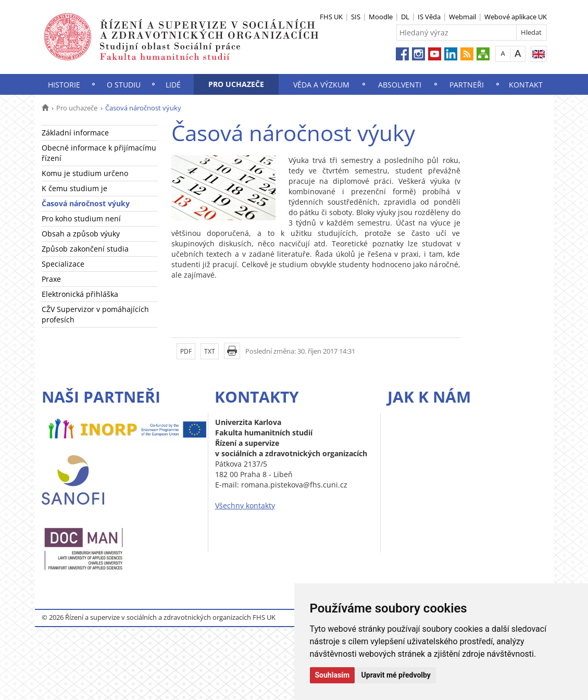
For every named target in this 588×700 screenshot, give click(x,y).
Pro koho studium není (81, 218)
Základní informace (75, 133)
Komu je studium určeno (85, 173)
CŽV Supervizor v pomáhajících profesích (95, 314)
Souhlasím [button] (333, 675)
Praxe (51, 279)
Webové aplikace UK (516, 17)
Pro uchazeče (236, 84)
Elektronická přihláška (80, 294)
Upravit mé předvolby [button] (396, 675)
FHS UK (331, 17)
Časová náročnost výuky (86, 203)
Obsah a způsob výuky (81, 234)
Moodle (381, 17)
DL (405, 17)
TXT (210, 351)
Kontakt (526, 85)
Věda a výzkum (321, 85)
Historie (64, 85)
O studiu (124, 85)
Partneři (467, 85)
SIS (356, 17)
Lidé (173, 85)
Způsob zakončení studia (85, 249)
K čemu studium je (74, 188)
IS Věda (429, 17)
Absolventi (400, 85)
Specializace (63, 264)
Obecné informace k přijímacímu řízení (99, 153)
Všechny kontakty (245, 505)
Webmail (462, 17)
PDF (186, 351)
